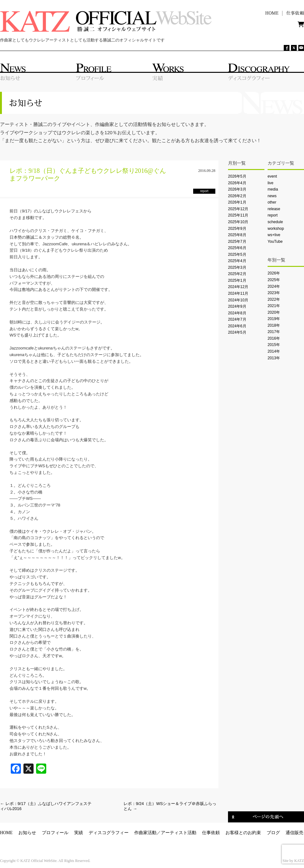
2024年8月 (237, 313)
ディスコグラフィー (109, 833)
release (274, 209)
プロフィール (55, 833)
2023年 (274, 293)
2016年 (274, 338)
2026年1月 (237, 202)
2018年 (274, 325)
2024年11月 (238, 293)
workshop (276, 229)
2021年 (274, 306)
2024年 (274, 286)
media (273, 189)
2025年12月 (238, 209)
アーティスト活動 (179, 833)
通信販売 (294, 833)
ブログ (273, 833)
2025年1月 (237, 280)
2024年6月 (237, 326)
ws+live (274, 235)
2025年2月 (237, 274)
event (272, 176)
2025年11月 (238, 215)
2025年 (274, 280)
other (272, 202)
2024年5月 (237, 332)
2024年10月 (238, 300)
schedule (275, 222)
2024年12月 (238, 287)
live (270, 183)
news (272, 196)
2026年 (274, 273)
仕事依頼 (211, 833)
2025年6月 (237, 248)
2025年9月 (237, 229)
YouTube (275, 242)
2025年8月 (237, 235)
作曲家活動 (145, 833)
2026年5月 (237, 176)
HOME (6, 833)
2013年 (274, 358)
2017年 (274, 332)
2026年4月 (237, 183)
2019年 (274, 319)
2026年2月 (237, 196)
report (273, 215)
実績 (79, 833)
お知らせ (27, 833)
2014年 (274, 351)
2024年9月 (237, 306)
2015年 (274, 345)
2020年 (274, 312)
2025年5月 (237, 255)
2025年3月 (237, 267)
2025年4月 (237, 261)
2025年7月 (237, 242)
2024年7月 (237, 319)
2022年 (274, 299)
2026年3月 (237, 189)
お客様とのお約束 (243, 833)
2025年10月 (238, 222)
